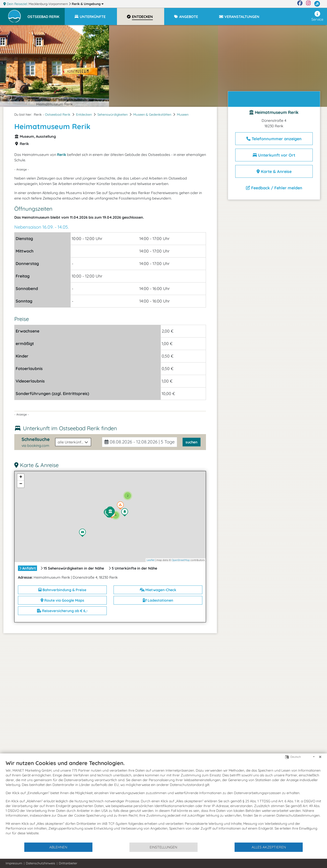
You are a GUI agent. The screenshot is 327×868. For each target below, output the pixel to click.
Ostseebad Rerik (58, 115)
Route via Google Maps (62, 600)
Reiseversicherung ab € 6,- (62, 611)
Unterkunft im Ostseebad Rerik (70, 428)
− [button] (21, 484)
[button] (46, 15)
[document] (163, 801)
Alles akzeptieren (269, 847)
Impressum (14, 863)
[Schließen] (320, 757)
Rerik (88, 4)
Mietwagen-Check (158, 590)
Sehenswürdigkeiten (113, 115)
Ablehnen (58, 847)
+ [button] (21, 477)
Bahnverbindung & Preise (62, 590)
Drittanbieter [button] (68, 863)
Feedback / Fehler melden (274, 188)
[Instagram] (308, 4)
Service (317, 16)
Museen (183, 115)
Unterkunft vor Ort (274, 155)
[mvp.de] (317, 4)
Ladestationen (158, 600)
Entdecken (84, 115)
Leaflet (151, 560)
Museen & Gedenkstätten (152, 115)
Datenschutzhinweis (41, 863)
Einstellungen (163, 847)
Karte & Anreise (274, 171)
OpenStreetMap (181, 560)
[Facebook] (300, 4)
